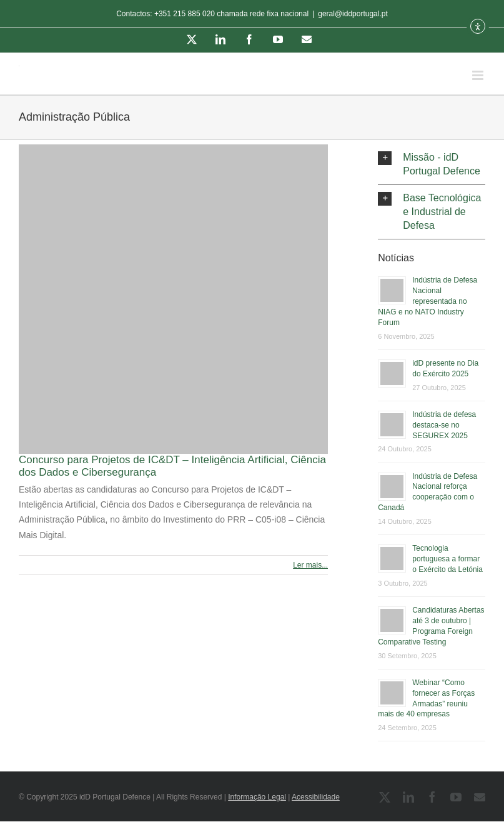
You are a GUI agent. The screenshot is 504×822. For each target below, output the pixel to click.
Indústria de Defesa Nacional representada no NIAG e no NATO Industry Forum (427, 301)
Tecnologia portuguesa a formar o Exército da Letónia (447, 559)
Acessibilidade (316, 797)
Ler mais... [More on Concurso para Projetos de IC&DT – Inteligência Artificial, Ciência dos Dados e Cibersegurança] (310, 565)
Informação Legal (257, 797)
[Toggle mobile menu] (479, 75)
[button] (432, 164)
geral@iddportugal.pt (353, 14)
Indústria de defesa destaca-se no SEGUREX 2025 (444, 425)
